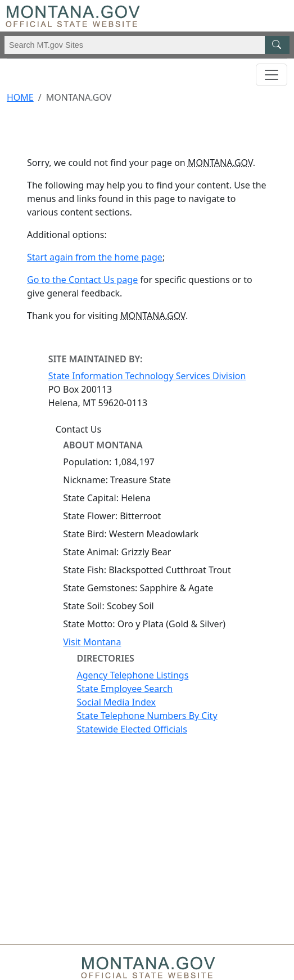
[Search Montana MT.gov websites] (147, 45)
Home (20, 97)
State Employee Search (125, 689)
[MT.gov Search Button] (277, 45)
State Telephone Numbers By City (147, 716)
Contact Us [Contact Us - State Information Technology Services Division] (78, 429)
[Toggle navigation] (272, 75)
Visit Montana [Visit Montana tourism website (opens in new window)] (92, 642)
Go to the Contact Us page (82, 280)
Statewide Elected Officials (132, 729)
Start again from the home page (95, 257)
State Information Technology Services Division (147, 376)
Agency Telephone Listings (132, 675)
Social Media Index (116, 702)
